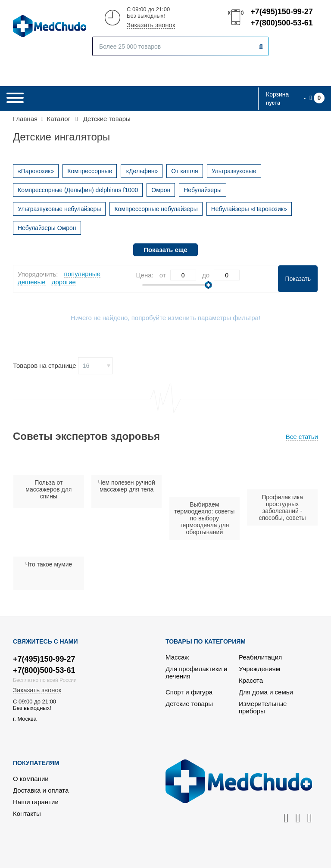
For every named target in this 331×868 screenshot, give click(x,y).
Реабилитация (260, 657)
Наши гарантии (36, 802)
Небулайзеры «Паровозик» (249, 209)
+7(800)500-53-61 (281, 23)
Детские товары (189, 704)
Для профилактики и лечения (196, 672)
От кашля (184, 171)
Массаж (177, 657)
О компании (31, 779)
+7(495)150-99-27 (281, 12)
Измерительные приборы (263, 707)
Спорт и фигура (189, 692)
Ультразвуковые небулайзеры (59, 209)
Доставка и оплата (41, 790)
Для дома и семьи (266, 692)
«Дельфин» (142, 171)
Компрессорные (90, 171)
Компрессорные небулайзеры (156, 209)
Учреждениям (259, 669)
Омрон (161, 190)
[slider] (208, 285)
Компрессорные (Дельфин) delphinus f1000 (78, 190)
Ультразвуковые (234, 171)
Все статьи (302, 437)
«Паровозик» (36, 171)
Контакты (27, 814)
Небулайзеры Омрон (47, 228)
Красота (251, 680)
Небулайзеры (203, 190)
